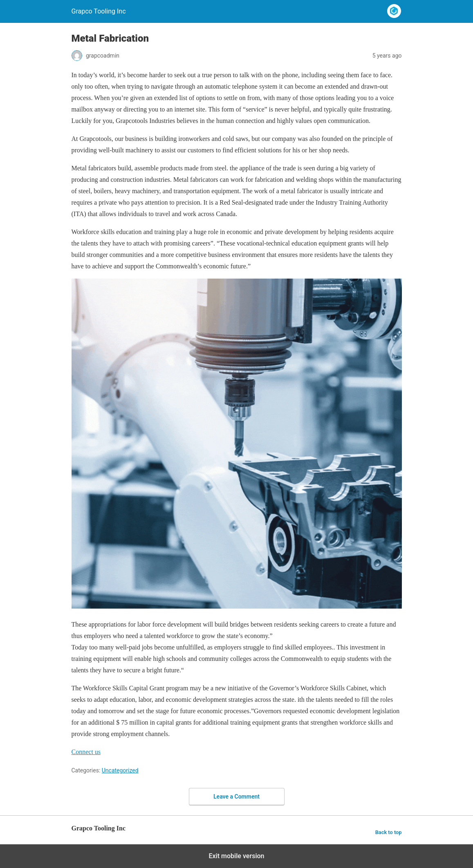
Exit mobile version (236, 856)
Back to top (389, 832)
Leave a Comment (236, 797)
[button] (86, 752)
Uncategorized (120, 770)
